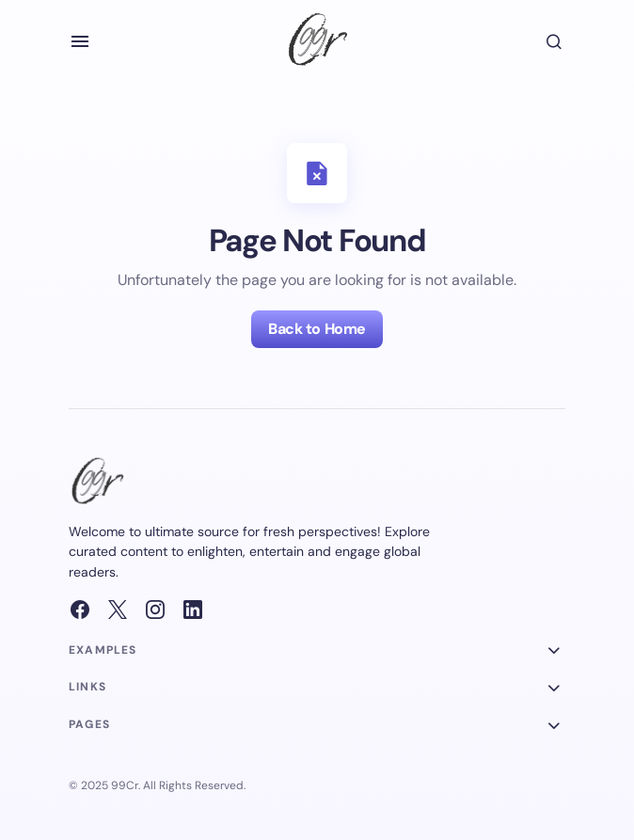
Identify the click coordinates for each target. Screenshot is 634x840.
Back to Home (317, 329)
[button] (80, 41)
